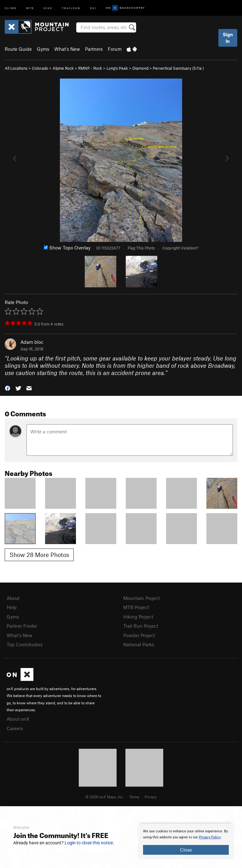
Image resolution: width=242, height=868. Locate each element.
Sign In (228, 38)
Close (186, 850)
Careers (15, 728)
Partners (94, 49)
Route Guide (18, 49)
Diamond (140, 68)
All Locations (16, 68)
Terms (134, 797)
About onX (18, 719)
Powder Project (139, 635)
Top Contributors (25, 644)
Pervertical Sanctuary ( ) (178, 68)
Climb (11, 8)
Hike (48, 8)
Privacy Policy (210, 837)
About (13, 598)
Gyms (43, 49)
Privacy (151, 797)
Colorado (40, 68)
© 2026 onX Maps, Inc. (105, 797)
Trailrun (71, 8)
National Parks (139, 644)
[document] (186, 842)
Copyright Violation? (180, 248)
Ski (93, 8)
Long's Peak (117, 68)
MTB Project (136, 607)
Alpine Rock (63, 68)
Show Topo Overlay (67, 248)
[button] (8, 388)
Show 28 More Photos (39, 555)
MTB (30, 8)
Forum (115, 49)
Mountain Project (141, 598)
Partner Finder (22, 626)
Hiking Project (138, 617)
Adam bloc (32, 342)
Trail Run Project (141, 626)
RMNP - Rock (90, 68)
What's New (67, 49)
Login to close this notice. (89, 843)
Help (12, 607)
